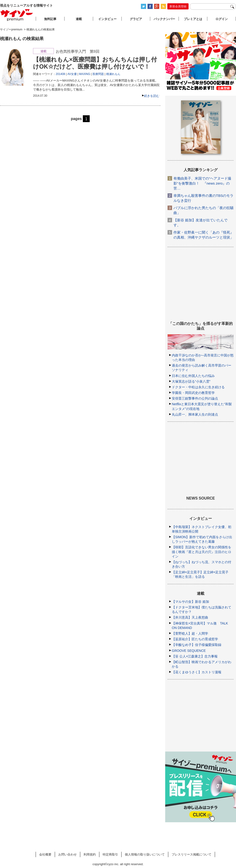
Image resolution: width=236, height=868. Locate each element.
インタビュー (107, 19)
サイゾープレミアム (17, 15)
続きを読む (152, 96)
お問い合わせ (67, 854)
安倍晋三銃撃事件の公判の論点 (195, 398)
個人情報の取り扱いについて (145, 854)
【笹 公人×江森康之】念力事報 (195, 656)
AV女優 (72, 74)
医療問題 (98, 74)
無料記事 (50, 19)
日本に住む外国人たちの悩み (193, 376)
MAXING (85, 74)
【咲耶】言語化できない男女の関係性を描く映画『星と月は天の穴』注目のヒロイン (202, 552)
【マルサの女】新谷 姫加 (190, 602)
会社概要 (45, 854)
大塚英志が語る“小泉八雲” (191, 381)
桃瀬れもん (113, 74)
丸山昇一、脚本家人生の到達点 (195, 414)
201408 (60, 74)
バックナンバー (164, 19)
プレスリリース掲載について (192, 854)
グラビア (136, 19)
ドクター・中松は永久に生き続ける (198, 387)
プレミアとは (193, 19)
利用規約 (90, 854)
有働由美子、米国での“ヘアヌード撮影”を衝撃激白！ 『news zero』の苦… (202, 183)
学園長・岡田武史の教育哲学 (193, 393)
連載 (79, 19)
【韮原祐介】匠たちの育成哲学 (195, 639)
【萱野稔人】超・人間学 (190, 633)
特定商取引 (110, 854)
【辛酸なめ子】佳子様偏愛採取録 (197, 645)
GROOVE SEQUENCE (189, 651)
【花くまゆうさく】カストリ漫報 (197, 672)
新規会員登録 (178, 6)
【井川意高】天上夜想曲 (190, 617)
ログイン (222, 19)
